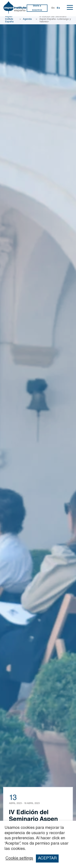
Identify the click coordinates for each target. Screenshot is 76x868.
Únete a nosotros (37, 8)
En (53, 8)
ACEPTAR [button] (47, 858)
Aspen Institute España (9, 19)
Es (58, 8)
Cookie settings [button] (19, 858)
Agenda (27, 19)
